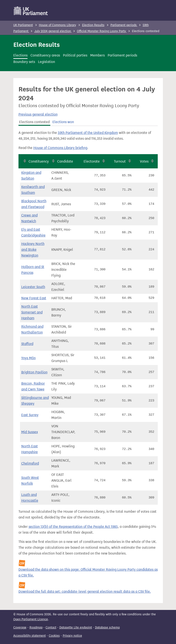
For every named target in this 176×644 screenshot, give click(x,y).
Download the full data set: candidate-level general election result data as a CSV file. (85, 592)
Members (97, 55)
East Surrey (30, 415)
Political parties (75, 55)
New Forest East (34, 298)
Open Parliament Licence (31, 619)
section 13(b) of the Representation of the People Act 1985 (73, 527)
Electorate (92, 161)
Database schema (107, 628)
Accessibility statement (30, 636)
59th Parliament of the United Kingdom (88, 133)
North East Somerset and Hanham (32, 312)
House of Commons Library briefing (60, 148)
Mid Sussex (30, 432)
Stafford (27, 344)
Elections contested (34, 122)
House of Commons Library (57, 25)
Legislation (47, 62)
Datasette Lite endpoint (76, 628)
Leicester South (33, 287)
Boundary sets (24, 62)
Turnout (120, 161)
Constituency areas (45, 55)
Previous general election (38, 114)
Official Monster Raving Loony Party (102, 31)
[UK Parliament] (31, 11)
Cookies (54, 636)
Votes (144, 161)
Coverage (20, 628)
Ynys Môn (28, 358)
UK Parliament (23, 25)
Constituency (39, 161)
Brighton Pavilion (34, 372)
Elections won (63, 122)
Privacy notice (72, 636)
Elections (20, 55)
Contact (51, 628)
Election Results (93, 25)
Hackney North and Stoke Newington (33, 250)
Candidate (65, 161)
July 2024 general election (53, 31)
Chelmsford (30, 463)
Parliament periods (124, 25)
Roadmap (36, 628)
